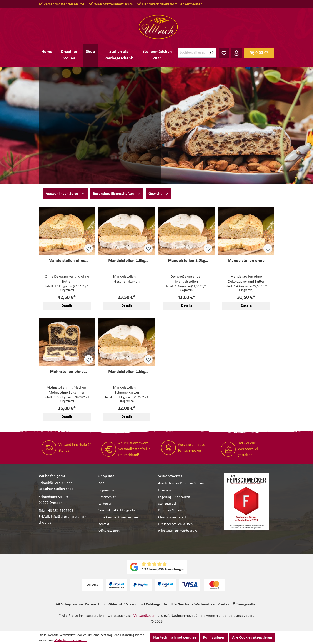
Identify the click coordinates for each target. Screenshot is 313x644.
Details (67, 306)
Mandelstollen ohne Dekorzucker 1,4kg (246, 261)
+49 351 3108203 (60, 511)
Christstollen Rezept (172, 517)
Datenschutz (107, 497)
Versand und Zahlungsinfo (117, 511)
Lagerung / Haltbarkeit (174, 497)
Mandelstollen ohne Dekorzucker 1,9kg (67, 261)
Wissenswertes (170, 476)
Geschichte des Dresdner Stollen (181, 484)
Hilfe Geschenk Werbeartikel (119, 517)
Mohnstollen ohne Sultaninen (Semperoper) (67, 372)
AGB (102, 484)
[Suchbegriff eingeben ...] (192, 53)
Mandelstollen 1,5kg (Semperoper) (127, 372)
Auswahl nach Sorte (65, 193)
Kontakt (104, 524)
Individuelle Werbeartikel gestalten (248, 449)
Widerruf (105, 504)
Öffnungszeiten (109, 531)
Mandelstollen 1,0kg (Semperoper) (127, 261)
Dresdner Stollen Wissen (175, 524)
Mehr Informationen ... (71, 640)
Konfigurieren (214, 638)
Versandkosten (145, 616)
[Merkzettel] (224, 53)
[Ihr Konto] (236, 53)
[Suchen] (211, 53)
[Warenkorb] (259, 53)
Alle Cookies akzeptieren (252, 638)
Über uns (165, 490)
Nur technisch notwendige (175, 638)
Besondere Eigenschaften (117, 193)
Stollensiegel (167, 504)
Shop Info (107, 476)
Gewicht (159, 193)
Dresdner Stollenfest (173, 511)
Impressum (106, 490)
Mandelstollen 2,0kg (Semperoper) (186, 261)
